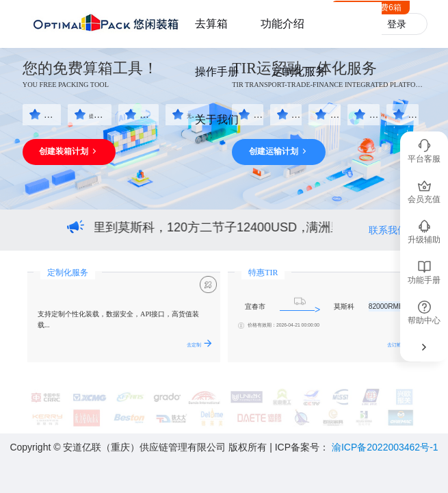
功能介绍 (282, 24)
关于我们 (217, 119)
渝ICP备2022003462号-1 (385, 447)
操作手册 (217, 72)
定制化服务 (299, 72)
